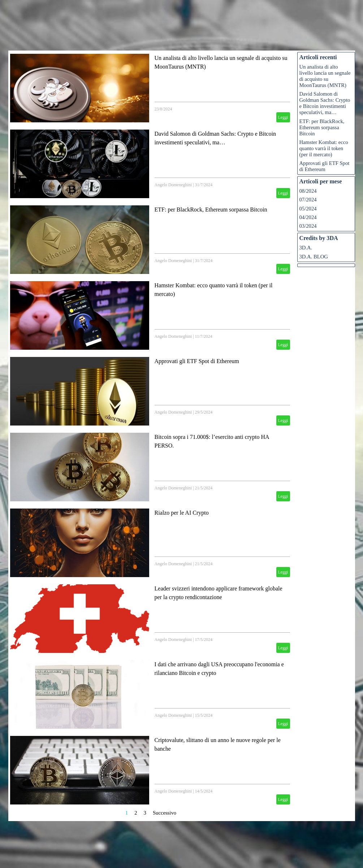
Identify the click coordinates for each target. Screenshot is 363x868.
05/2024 (308, 209)
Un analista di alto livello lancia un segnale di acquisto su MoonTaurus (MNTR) (325, 76)
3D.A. (306, 248)
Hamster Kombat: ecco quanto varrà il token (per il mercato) (324, 148)
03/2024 (308, 226)
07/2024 (308, 200)
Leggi (283, 117)
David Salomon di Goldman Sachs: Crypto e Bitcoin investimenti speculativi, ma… (325, 103)
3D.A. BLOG (314, 257)
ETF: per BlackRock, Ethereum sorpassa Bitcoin (211, 210)
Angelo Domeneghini (173, 185)
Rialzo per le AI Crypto (182, 513)
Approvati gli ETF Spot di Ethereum (197, 361)
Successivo (165, 813)
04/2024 (308, 217)
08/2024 (308, 191)
